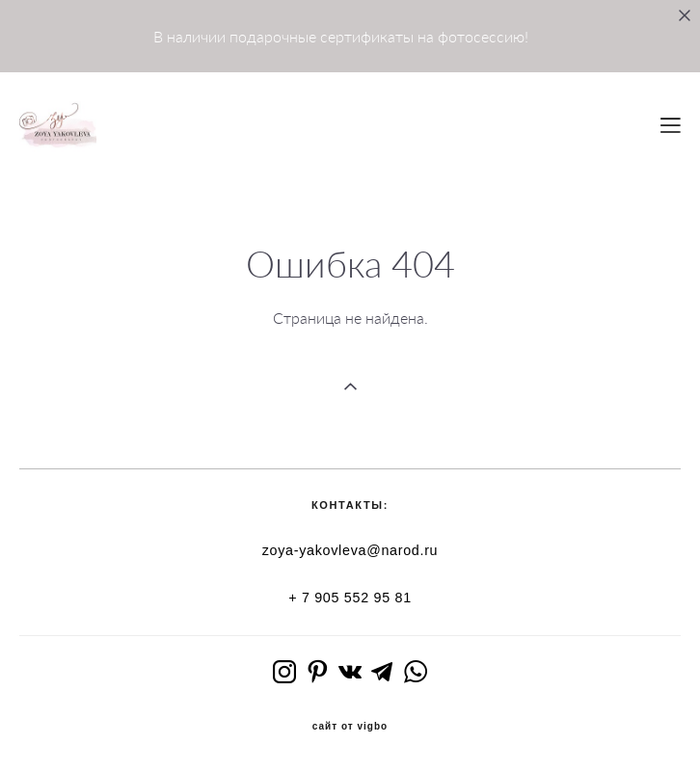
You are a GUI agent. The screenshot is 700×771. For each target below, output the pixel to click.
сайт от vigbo (350, 727)
